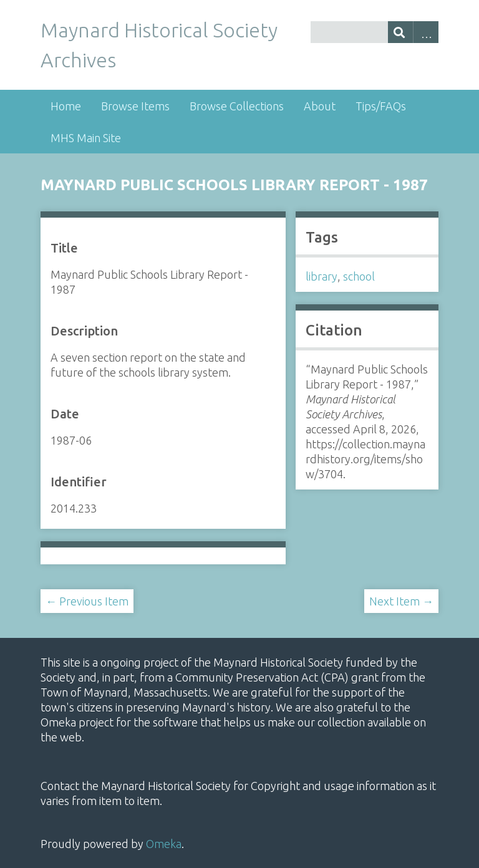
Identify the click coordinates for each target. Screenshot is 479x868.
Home (66, 106)
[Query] (375, 32)
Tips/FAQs (381, 106)
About (320, 106)
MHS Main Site (86, 138)
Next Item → (401, 601)
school (359, 276)
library (322, 276)
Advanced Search (426, 32)
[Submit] (401, 32)
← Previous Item (87, 601)
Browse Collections (237, 106)
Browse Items (135, 106)
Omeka (164, 844)
